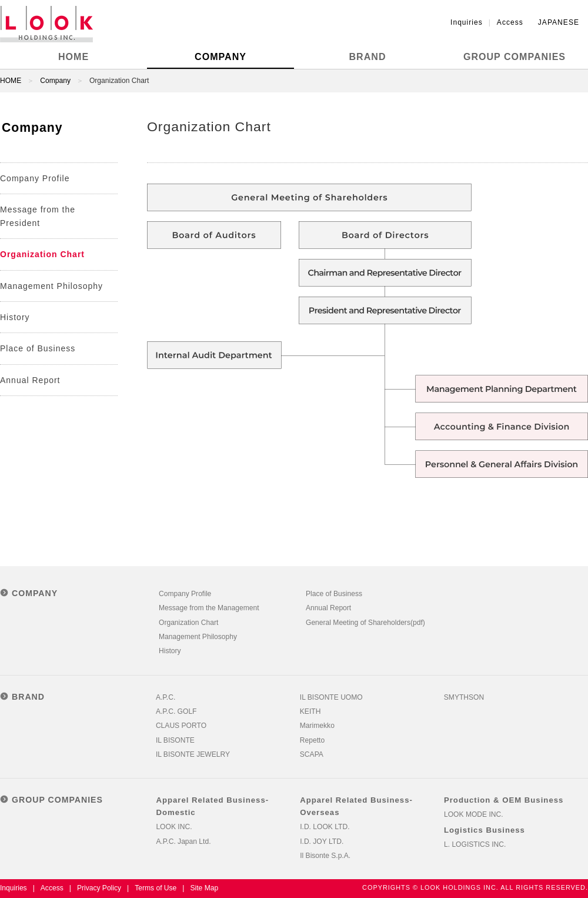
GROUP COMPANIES (514, 56)
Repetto (312, 740)
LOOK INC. (174, 827)
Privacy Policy (99, 888)
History (15, 317)
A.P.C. (166, 697)
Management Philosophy (51, 286)
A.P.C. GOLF (176, 711)
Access (510, 22)
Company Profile (35, 178)
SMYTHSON (464, 697)
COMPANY (220, 56)
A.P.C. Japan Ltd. (183, 842)
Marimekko (317, 726)
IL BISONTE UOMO (331, 697)
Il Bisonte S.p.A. (325, 856)
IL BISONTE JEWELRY (193, 754)
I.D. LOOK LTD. (325, 827)
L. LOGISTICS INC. (475, 844)
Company (55, 81)
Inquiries (467, 22)
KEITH (310, 711)
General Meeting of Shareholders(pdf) (365, 623)
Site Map (204, 888)
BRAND (368, 56)
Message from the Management (209, 608)
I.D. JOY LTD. (322, 842)
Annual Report (30, 380)
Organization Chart (42, 254)
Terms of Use (156, 888)
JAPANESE (559, 22)
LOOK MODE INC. (474, 814)
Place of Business (38, 348)
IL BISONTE (175, 740)
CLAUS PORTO (181, 726)
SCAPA (312, 754)
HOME (73, 56)
